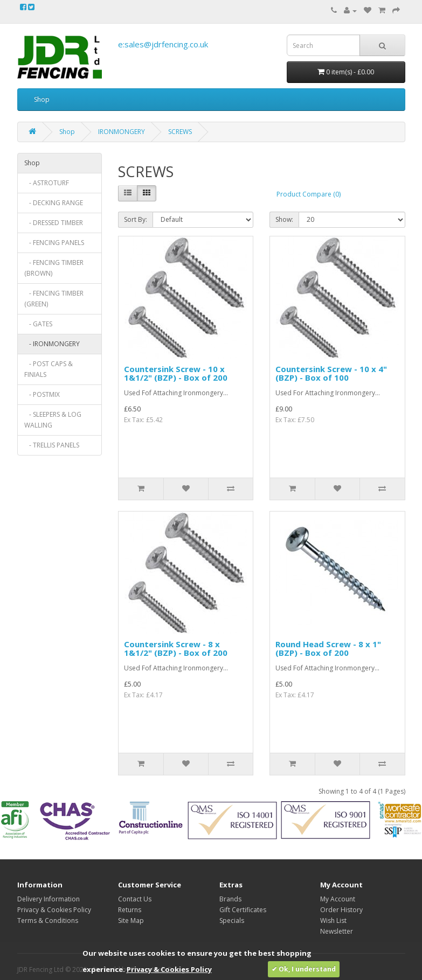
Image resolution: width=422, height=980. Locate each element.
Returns (130, 910)
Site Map (131, 920)
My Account (338, 899)
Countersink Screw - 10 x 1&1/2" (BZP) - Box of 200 (176, 373)
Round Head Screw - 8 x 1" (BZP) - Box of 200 (328, 649)
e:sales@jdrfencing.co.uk (163, 44)
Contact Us (135, 899)
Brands (230, 899)
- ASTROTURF (47, 183)
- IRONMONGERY (52, 344)
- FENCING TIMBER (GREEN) (54, 299)
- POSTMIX (42, 394)
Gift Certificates (243, 910)
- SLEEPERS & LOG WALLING (53, 420)
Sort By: (136, 219)
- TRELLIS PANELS (52, 445)
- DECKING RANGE (54, 203)
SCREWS (180, 132)
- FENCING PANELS (54, 243)
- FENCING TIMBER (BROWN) (54, 268)
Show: (284, 219)
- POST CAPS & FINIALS (49, 369)
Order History (341, 910)
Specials (232, 920)
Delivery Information (49, 899)
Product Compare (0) (309, 194)
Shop (42, 99)
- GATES (38, 324)
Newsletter (337, 931)
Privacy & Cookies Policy (54, 910)
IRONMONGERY (122, 132)
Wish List (333, 920)
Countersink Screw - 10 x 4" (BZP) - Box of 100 (331, 373)
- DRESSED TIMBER (54, 223)
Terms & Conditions (48, 920)
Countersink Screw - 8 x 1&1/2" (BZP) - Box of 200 (176, 649)
